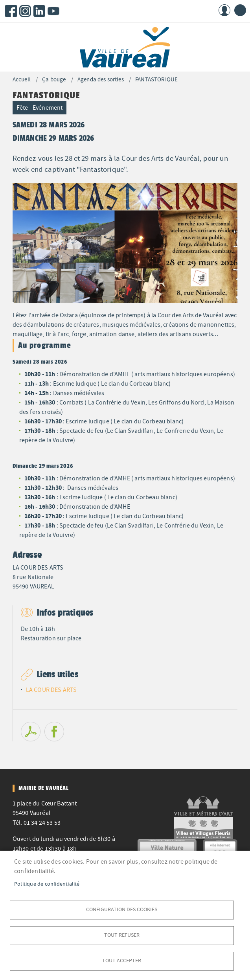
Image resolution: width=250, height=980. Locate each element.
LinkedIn (39, 11)
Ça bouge (54, 80)
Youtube (53, 11)
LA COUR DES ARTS (51, 690)
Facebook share (54, 732)
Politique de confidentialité (47, 884)
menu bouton (240, 10)
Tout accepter (122, 961)
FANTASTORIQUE (156, 80)
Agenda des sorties (101, 80)
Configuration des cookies (122, 909)
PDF (31, 732)
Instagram (25, 11)
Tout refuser (122, 935)
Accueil (22, 80)
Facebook (11, 11)
